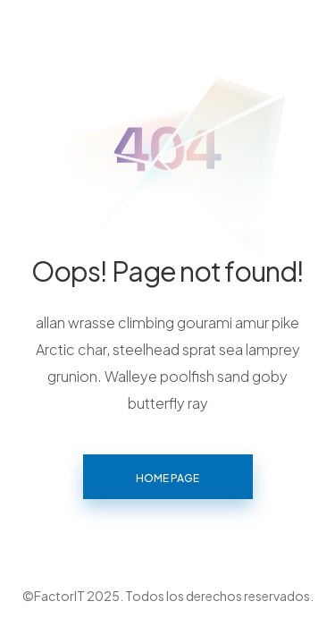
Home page (167, 478)
